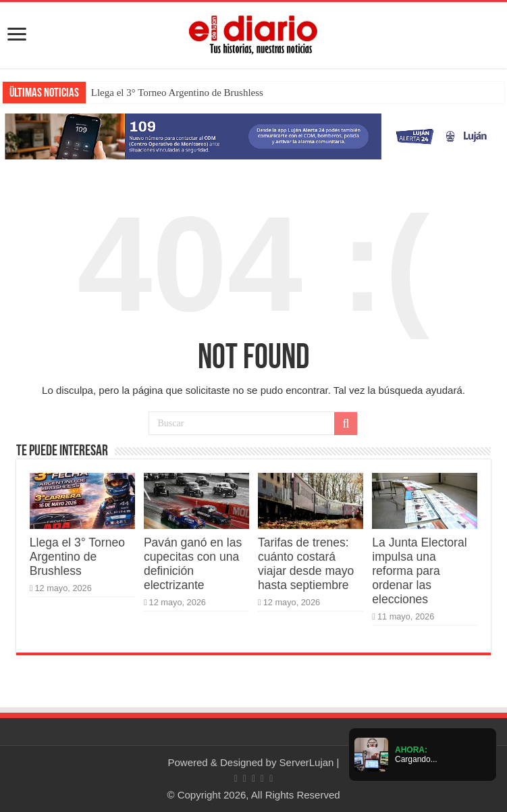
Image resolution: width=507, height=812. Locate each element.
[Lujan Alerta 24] (253, 135)
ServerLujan (307, 762)
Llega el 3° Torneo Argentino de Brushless (177, 93)
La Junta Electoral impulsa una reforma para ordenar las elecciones (419, 571)
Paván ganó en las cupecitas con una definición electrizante (193, 564)
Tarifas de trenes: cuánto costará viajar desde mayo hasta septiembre (306, 564)
